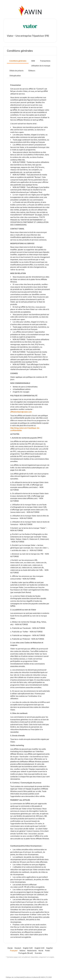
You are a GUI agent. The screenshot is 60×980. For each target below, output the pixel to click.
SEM (33, 61)
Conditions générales (18, 61)
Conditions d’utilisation (31, 977)
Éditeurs (32, 71)
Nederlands (32, 951)
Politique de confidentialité (15, 977)
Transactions (45, 61)
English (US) (40, 948)
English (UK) (28, 948)
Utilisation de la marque (41, 66)
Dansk (10, 948)
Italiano (22, 951)
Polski (47, 951)
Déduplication (15, 76)
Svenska (38, 953)
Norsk (41, 951)
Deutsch (18, 948)
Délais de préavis (16, 71)
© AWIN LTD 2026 (45, 977)
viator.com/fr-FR (20, 887)
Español (49, 948)
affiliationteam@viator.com (21, 412)
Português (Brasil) (26, 953)
